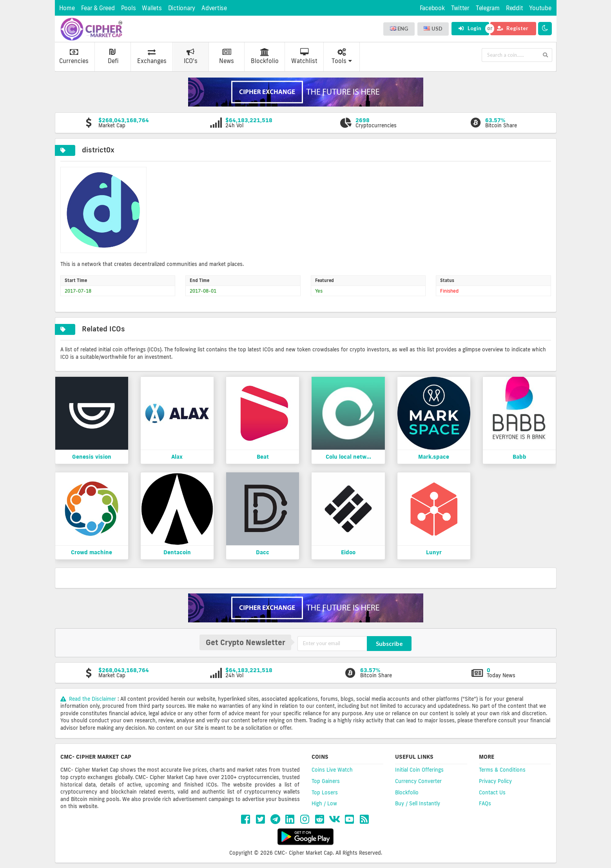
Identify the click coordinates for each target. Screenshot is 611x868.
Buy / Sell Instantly (418, 803)
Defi (113, 56)
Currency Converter (418, 781)
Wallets (152, 8)
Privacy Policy (495, 781)
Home (67, 8)
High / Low (324, 803)
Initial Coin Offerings (419, 770)
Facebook (432, 8)
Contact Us (492, 792)
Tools (342, 56)
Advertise (214, 8)
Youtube (540, 8)
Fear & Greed (98, 8)
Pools (129, 8)
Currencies (74, 56)
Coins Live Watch (332, 770)
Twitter (460, 8)
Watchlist (304, 56)
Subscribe (389, 644)
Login (470, 28)
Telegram (488, 8)
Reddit (515, 8)
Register (513, 28)
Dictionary (182, 8)
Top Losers (325, 792)
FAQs (485, 803)
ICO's (191, 56)
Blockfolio (265, 56)
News (227, 56)
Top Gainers (326, 781)
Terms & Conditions (502, 770)
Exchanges (152, 56)
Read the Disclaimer (89, 699)
